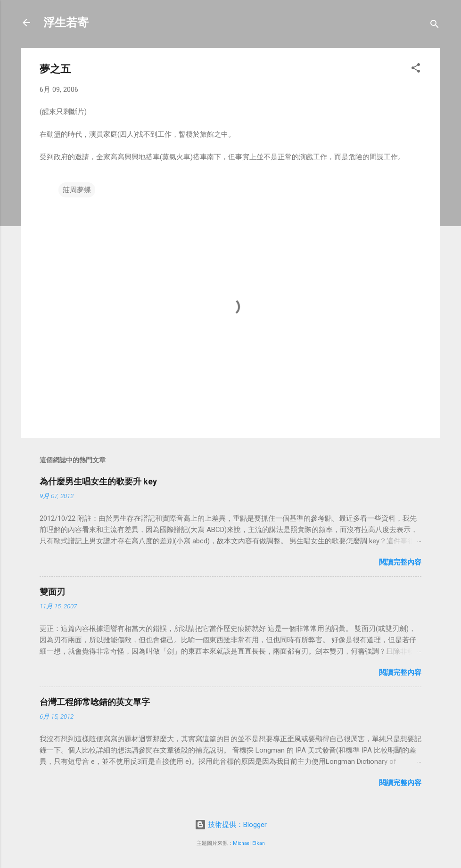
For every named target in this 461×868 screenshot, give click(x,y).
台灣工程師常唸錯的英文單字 (95, 702)
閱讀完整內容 (400, 562)
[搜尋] (435, 26)
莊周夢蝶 (77, 190)
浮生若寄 (66, 23)
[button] (416, 70)
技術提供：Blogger (231, 825)
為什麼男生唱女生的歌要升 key (98, 481)
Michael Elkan (249, 843)
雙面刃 (52, 592)
